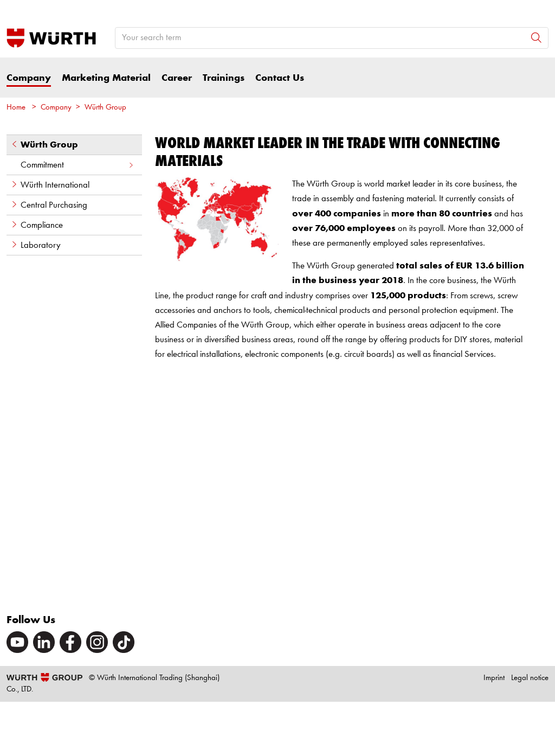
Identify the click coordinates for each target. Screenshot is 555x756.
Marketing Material (106, 78)
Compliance (37, 225)
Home (16, 108)
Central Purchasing (49, 205)
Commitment (78, 165)
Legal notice (530, 678)
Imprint (494, 678)
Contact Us (280, 78)
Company (29, 78)
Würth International (50, 185)
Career (177, 78)
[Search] (536, 38)
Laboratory (36, 245)
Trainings (224, 78)
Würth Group (105, 108)
